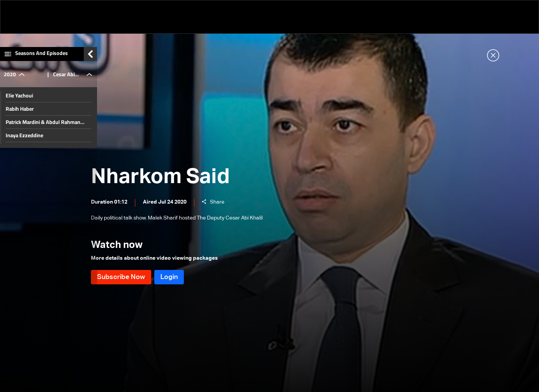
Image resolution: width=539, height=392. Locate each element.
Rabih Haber (20, 113)
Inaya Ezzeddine (24, 140)
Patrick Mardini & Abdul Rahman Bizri (43, 126)
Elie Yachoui (19, 100)
